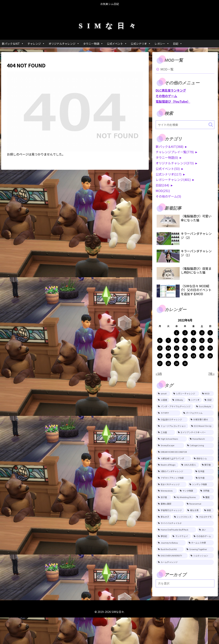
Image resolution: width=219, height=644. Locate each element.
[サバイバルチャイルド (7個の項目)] (185, 523)
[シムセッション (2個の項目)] (201, 556)
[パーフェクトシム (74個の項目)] (198, 413)
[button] (211, 125)
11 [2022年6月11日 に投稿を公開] (202, 340)
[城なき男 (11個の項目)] (193, 510)
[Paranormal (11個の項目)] (200, 504)
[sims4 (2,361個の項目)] (163, 394)
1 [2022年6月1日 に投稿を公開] (177, 333)
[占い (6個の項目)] (206, 530)
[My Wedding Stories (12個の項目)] (186, 497)
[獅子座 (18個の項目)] (207, 465)
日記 (178, 44)
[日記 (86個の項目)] (208, 400)
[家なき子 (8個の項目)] (164, 517)
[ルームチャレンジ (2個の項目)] (185, 562)
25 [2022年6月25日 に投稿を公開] (202, 356)
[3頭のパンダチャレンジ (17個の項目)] (174, 471)
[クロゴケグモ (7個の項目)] (204, 517)
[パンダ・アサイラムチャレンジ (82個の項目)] (175, 406)
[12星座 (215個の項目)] (163, 400)
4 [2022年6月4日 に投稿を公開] (202, 333)
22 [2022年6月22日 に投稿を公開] (177, 356)
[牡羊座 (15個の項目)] (204, 471)
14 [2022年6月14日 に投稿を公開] (168, 348)
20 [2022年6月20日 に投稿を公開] (160, 356)
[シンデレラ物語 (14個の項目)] (201, 484)
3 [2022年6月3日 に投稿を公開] (193, 333)
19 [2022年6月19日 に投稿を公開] (210, 348)
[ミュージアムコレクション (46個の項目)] (172, 426)
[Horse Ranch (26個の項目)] (201, 439)
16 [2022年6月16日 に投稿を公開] (185, 348)
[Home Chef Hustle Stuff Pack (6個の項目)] (176, 530)
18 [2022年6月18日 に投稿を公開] (202, 348)
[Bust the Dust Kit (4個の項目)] (170, 549)
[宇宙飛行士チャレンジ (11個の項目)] (170, 510)
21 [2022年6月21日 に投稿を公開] (168, 356)
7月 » (211, 374)
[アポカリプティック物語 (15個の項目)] (175, 478)
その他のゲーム (166, 96)
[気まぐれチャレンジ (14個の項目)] (171, 484)
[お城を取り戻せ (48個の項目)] (201, 420)
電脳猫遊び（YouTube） (173, 101)
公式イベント (117, 44)
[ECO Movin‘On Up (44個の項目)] (202, 426)
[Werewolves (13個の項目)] (167, 491)
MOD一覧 (167, 69)
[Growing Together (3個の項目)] (199, 549)
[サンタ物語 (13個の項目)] (188, 491)
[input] (185, 125)
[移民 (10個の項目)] (208, 510)
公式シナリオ (141, 44)
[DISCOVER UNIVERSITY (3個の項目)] (172, 556)
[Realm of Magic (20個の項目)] (167, 465)
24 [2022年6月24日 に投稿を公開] (193, 356)
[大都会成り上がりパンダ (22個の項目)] (174, 459)
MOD (163, 191)
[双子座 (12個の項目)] (164, 497)
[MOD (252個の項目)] (207, 394)
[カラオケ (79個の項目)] (168, 413)
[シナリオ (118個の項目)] (194, 400)
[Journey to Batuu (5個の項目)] (171, 543)
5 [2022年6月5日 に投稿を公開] (210, 333)
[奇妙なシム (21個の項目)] (203, 459)
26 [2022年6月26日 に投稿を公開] (210, 356)
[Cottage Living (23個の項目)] (200, 445)
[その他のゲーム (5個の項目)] (203, 536)
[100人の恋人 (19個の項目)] (189, 465)
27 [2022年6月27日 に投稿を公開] (160, 363)
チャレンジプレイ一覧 (175, 152)
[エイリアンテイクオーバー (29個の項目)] (195, 432)
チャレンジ (36, 44)
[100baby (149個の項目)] (178, 400)
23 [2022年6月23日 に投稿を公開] (185, 356)
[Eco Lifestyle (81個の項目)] (204, 406)
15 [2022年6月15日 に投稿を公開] (177, 348)
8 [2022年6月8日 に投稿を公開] (177, 340)
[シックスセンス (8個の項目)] (183, 517)
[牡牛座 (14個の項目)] (204, 478)
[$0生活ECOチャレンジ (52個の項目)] (172, 420)
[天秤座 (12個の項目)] (206, 491)
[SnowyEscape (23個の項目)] (170, 445)
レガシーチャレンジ (173, 180)
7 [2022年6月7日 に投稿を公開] (168, 340)
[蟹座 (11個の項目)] (207, 497)
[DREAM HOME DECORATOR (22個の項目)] (185, 452)
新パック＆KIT (13, 44)
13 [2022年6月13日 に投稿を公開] (160, 348)
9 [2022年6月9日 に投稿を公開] (185, 340)
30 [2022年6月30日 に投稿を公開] (185, 363)
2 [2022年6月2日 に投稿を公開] (185, 333)
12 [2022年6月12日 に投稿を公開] (210, 340)
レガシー (162, 44)
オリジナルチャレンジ (64, 44)
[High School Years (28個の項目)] (172, 439)
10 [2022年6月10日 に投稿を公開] (193, 340)
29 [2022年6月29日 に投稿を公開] (177, 363)
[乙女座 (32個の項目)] (166, 432)
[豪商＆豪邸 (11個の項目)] (170, 504)
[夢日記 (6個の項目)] (163, 536)
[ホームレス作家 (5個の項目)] (200, 543)
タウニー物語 (93, 44)
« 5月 (159, 374)
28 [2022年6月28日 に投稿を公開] (168, 363)
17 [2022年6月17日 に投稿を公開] (193, 348)
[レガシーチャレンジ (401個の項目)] (185, 394)
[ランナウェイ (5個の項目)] (181, 536)
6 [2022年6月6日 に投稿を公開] (160, 340)
